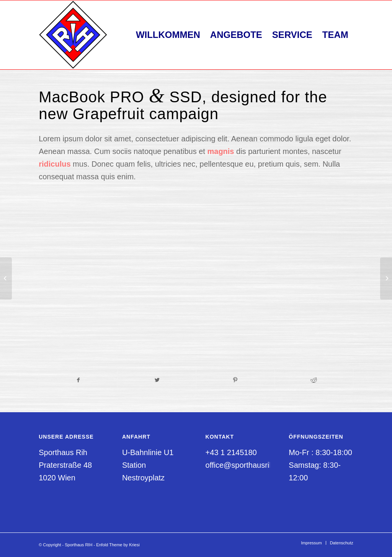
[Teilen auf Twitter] (157, 380)
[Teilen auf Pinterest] (235, 380)
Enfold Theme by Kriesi (118, 545)
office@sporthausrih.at (244, 465)
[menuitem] (168, 35)
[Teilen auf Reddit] (314, 380)
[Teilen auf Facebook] (78, 380)
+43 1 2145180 (231, 452)
